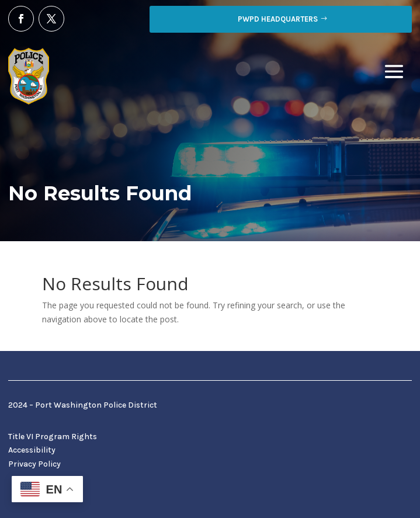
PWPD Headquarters (278, 19)
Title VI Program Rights (53, 437)
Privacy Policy (34, 464)
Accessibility (32, 450)
